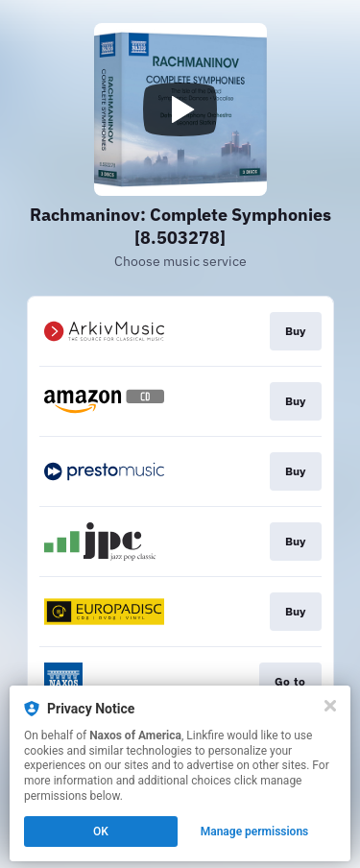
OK (101, 832)
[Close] (330, 706)
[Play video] (180, 109)
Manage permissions (255, 832)
